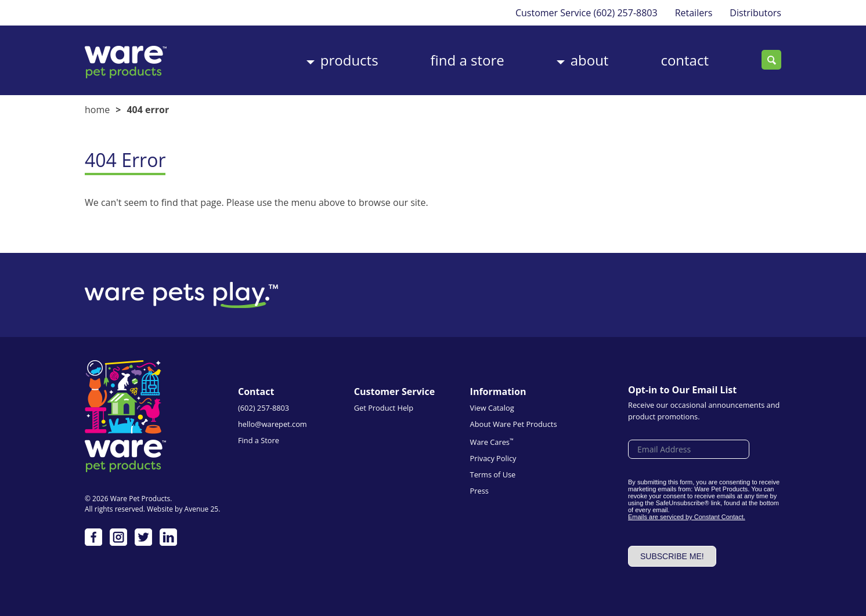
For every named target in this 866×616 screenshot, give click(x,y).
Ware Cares (492, 442)
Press (479, 491)
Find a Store (468, 60)
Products (349, 60)
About (590, 60)
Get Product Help (384, 408)
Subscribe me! (672, 556)
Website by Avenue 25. (183, 509)
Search (771, 60)
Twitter (143, 537)
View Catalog (492, 408)
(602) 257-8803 (625, 13)
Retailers (694, 13)
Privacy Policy (493, 458)
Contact (685, 60)
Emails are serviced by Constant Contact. (687, 517)
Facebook (93, 537)
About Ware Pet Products (514, 424)
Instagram (118, 537)
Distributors (755, 13)
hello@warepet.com (273, 424)
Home (97, 110)
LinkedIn (168, 537)
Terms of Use (493, 474)
